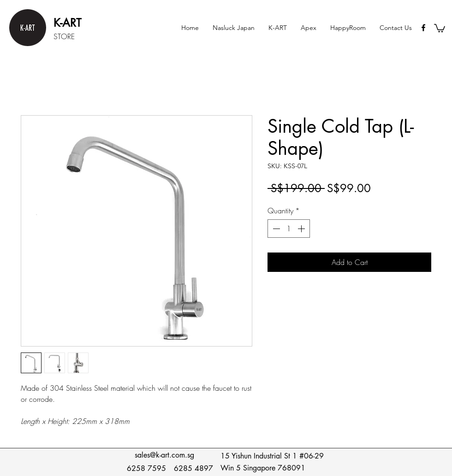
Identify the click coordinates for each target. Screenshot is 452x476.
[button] (278, 28)
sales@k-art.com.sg (164, 455)
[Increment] (302, 229)
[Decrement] (275, 229)
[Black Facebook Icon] (423, 28)
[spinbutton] (289, 229)
